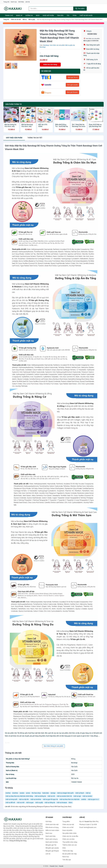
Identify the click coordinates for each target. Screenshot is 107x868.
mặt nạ (88, 793)
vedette (84, 799)
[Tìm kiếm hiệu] (51, 9)
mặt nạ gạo (30, 802)
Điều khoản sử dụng (52, 827)
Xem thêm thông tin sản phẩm (53, 746)
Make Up (19, 15)
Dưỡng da (29, 15)
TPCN (74, 15)
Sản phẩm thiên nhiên (69, 833)
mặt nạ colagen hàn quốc (65, 793)
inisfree (8, 793)
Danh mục (14, 2)
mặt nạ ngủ (77, 796)
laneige (53, 793)
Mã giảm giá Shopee (52, 851)
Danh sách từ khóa (52, 842)
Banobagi (46, 45)
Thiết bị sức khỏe (86, 15)
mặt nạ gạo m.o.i (93, 799)
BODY (38, 15)
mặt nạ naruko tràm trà (64, 796)
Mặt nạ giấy (32, 19)
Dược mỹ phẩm (48, 15)
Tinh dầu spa (67, 860)
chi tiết (35, 138)
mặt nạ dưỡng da (40, 796)
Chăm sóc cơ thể (68, 827)
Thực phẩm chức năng (70, 842)
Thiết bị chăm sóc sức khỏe (70, 846)
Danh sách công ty (52, 839)
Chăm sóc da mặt (16, 19)
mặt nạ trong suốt (11, 799)
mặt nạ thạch (80, 793)
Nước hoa (66, 857)
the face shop (36, 793)
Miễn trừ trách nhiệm (52, 830)
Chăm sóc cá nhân (68, 839)
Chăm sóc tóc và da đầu (70, 836)
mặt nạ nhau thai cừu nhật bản (70, 799)
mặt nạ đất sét (10, 802)
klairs (71, 802)
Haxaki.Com (54, 866)
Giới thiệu (21, 2)
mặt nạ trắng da (50, 802)
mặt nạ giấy (39, 802)
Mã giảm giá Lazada (52, 848)
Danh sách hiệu (51, 836)
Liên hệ (27, 2)
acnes (28, 793)
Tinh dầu (60, 15)
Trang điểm (66, 822)
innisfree (15, 793)
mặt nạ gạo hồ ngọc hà (50, 799)
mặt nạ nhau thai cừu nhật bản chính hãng (19, 796)
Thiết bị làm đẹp (68, 851)
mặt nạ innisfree (36, 799)
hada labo (46, 793)
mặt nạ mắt (21, 802)
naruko (22, 793)
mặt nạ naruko (87, 796)
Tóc (68, 15)
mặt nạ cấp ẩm (24, 799)
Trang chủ (6, 2)
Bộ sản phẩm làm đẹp (70, 854)
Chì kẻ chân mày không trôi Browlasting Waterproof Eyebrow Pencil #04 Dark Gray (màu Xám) (41, 807)
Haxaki (61, 866)
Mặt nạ (25, 19)
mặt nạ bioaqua (62, 802)
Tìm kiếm (80, 9)
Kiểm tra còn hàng (50, 65)
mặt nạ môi (51, 796)
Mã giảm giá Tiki (51, 845)
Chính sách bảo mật (52, 824)
